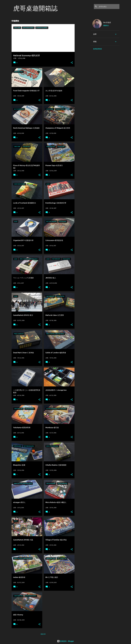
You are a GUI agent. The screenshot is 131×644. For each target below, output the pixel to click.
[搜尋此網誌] (109, 7)
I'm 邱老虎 (107, 22)
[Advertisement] (83, 48)
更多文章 (43, 634)
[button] (72, 63)
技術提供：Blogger (65, 641)
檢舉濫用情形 (98, 49)
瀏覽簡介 (106, 26)
